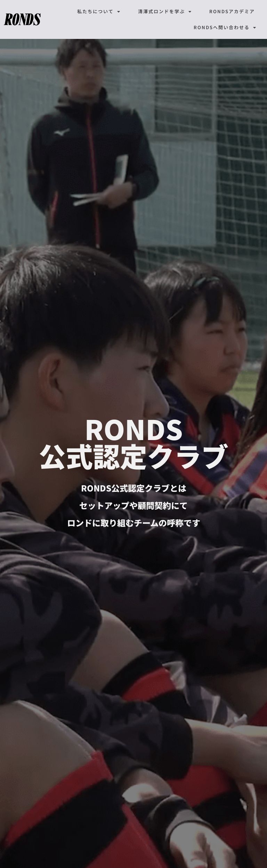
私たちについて (99, 12)
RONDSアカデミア (232, 11)
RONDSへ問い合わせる (225, 28)
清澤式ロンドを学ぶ (165, 12)
